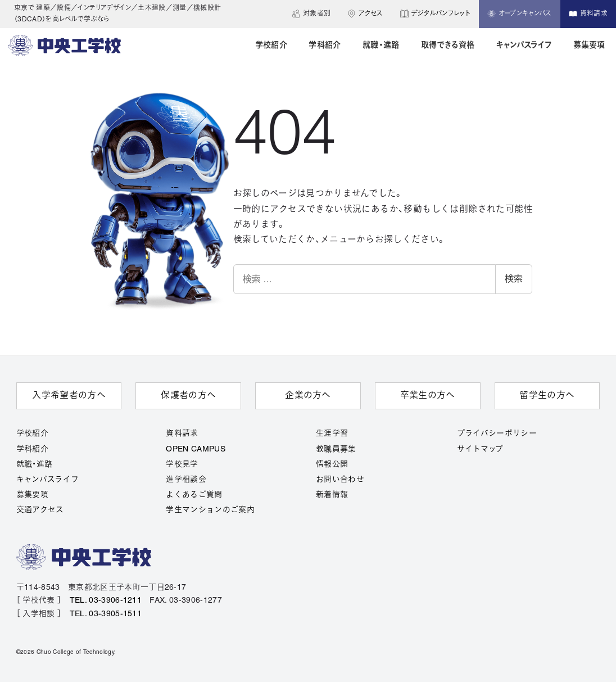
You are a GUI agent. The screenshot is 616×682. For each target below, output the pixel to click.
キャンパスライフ (48, 480)
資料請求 (182, 434)
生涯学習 (332, 434)
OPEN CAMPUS (196, 450)
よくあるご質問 (194, 495)
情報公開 (332, 465)
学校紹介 (32, 434)
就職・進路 (35, 465)
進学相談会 (186, 480)
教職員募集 (336, 450)
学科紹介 (32, 450)
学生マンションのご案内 (210, 510)
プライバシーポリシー (497, 434)
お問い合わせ (340, 480)
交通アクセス (40, 510)
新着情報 (332, 495)
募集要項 (32, 495)
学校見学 (182, 465)
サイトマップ (480, 450)
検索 (514, 279)
